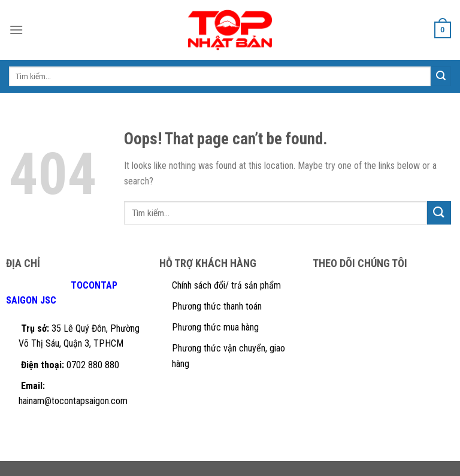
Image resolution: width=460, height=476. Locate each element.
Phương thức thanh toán (217, 306)
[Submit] (439, 213)
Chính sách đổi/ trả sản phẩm (226, 285)
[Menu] (16, 30)
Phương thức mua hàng (215, 327)
